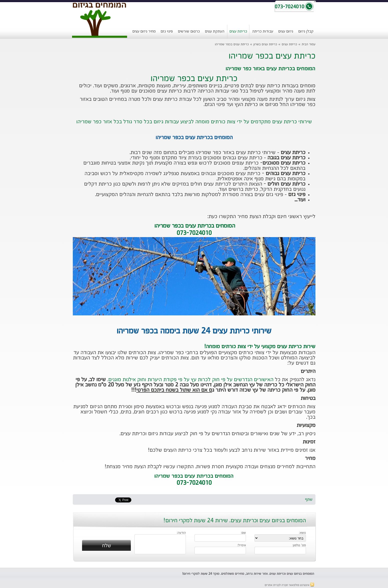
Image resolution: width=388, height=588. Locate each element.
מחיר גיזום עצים (144, 31)
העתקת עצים (215, 31)
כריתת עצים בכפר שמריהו (232, 44)
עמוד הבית (309, 44)
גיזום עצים (286, 31)
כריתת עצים (238, 31)
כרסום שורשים (189, 31)
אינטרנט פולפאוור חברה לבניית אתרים (289, 585)
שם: (243, 533)
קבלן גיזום (306, 31)
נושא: (303, 533)
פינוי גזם (167, 31)
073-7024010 (194, 483)
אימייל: (242, 545)
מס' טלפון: (299, 545)
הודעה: (181, 533)
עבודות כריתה (263, 31)
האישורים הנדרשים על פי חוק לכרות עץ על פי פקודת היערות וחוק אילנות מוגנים (191, 380)
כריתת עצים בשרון (265, 44)
